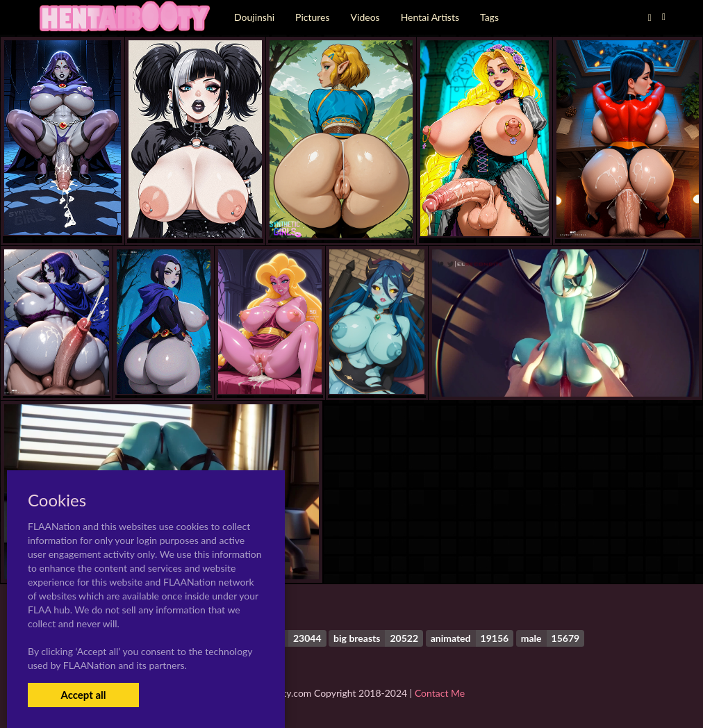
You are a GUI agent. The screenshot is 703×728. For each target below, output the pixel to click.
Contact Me (440, 693)
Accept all (83, 695)
